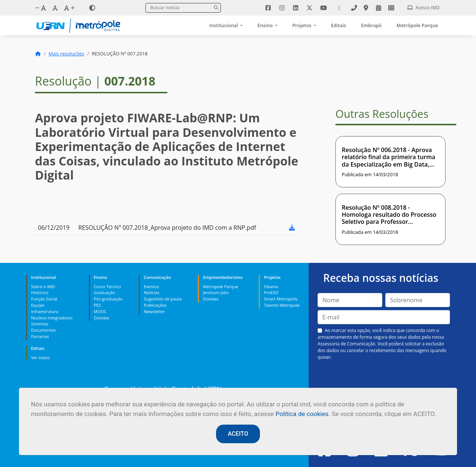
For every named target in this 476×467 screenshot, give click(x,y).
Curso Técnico (107, 286)
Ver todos (40, 358)
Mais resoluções (67, 54)
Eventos (152, 286)
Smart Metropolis (281, 299)
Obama (271, 286)
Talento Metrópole (282, 305)
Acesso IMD (423, 8)
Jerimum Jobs (216, 292)
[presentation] (384, 378)
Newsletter (155, 311)
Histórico (40, 292)
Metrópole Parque (417, 25)
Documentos (43, 330)
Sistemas (39, 324)
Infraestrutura (44, 311)
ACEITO (238, 434)
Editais (339, 25)
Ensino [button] (266, 25)
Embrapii (371, 25)
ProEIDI (271, 292)
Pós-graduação (108, 299)
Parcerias (40, 336)
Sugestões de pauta (163, 299)
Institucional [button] (224, 25)
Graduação (104, 292)
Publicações (155, 305)
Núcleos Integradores (52, 318)
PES (97, 305)
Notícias (152, 292)
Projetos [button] (303, 25)
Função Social (44, 299)
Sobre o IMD (43, 286)
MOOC (100, 311)
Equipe (38, 305)
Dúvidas (102, 318)
